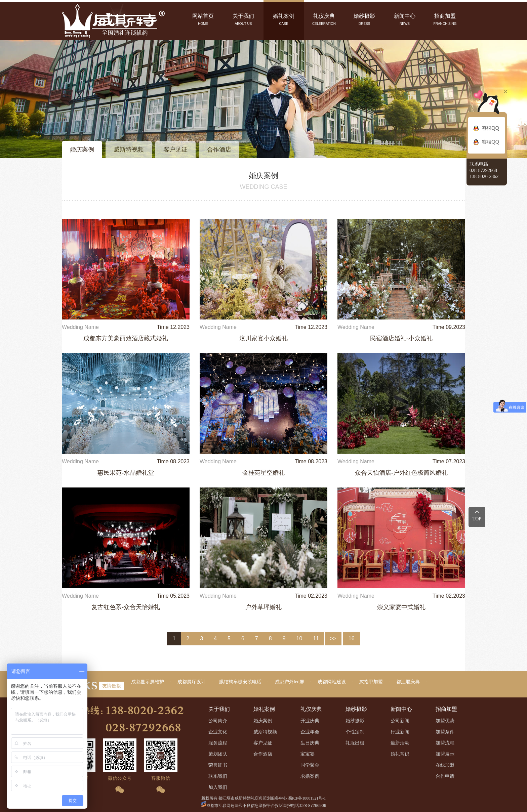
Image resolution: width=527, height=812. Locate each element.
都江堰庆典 (408, 682)
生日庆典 (310, 743)
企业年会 (310, 732)
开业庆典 (310, 721)
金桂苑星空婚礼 (263, 473)
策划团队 (218, 754)
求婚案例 (310, 776)
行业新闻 (400, 732)
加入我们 (218, 787)
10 (299, 638)
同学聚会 (310, 765)
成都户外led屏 (290, 682)
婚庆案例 (82, 149)
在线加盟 (445, 765)
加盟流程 (445, 743)
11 (316, 638)
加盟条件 (445, 732)
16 (352, 638)
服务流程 (218, 743)
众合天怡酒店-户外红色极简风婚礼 (401, 473)
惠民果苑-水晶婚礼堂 (126, 473)
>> (333, 638)
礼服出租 (355, 743)
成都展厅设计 (192, 682)
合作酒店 (219, 149)
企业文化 (218, 732)
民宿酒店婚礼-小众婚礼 (401, 338)
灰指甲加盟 (371, 682)
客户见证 (175, 149)
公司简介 (218, 721)
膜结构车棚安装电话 (240, 682)
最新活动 (400, 743)
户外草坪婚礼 (263, 607)
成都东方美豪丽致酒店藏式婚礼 (126, 338)
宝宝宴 (308, 754)
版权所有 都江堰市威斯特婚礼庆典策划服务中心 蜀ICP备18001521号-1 (264, 798)
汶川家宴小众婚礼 (263, 338)
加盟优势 (445, 721)
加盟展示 (445, 754)
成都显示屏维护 (148, 682)
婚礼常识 (400, 754)
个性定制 (355, 732)
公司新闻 (400, 721)
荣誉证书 (218, 765)
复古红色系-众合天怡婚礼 (126, 607)
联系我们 (218, 776)
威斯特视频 (129, 149)
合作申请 (445, 776)
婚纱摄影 (355, 721)
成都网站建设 (332, 682)
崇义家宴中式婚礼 (401, 607)
